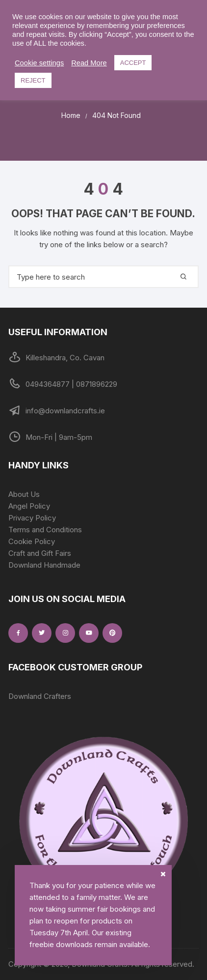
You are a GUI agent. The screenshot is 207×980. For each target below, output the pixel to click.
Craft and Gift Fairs (40, 553)
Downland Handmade (44, 565)
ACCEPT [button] (133, 63)
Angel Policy (29, 506)
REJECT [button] (33, 80)
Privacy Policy (32, 518)
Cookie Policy (32, 541)
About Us (24, 494)
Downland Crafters (40, 696)
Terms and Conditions (45, 530)
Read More (89, 63)
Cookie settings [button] (39, 63)
